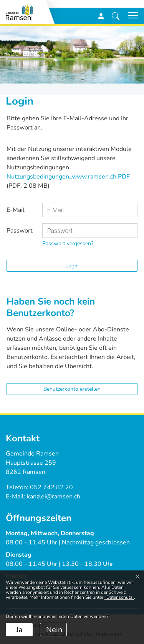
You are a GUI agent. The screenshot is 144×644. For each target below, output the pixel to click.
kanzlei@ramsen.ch (54, 497)
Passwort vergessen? (68, 243)
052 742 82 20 (51, 487)
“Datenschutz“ (119, 597)
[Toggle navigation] (131, 15)
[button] (116, 16)
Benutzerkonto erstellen (72, 389)
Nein (54, 630)
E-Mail (16, 210)
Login (72, 266)
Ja (19, 630)
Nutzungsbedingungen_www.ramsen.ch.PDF (68, 177)
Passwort (20, 231)
